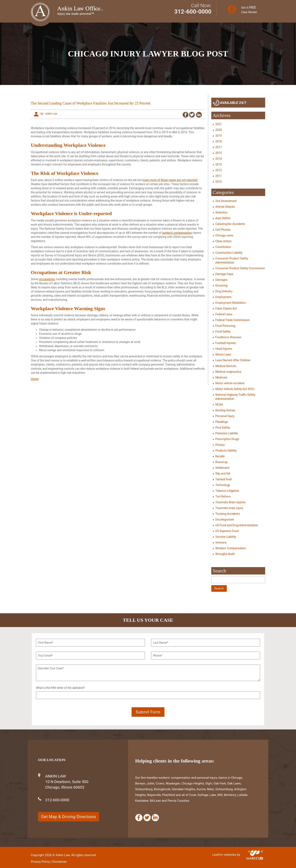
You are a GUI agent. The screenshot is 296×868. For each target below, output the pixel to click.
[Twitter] (147, 818)
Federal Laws (224, 314)
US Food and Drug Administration (237, 525)
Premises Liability (227, 433)
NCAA (219, 405)
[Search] (238, 580)
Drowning (221, 286)
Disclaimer (59, 862)
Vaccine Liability (226, 537)
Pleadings (222, 422)
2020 (219, 130)
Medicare (221, 377)
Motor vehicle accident (230, 383)
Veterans (221, 542)
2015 (219, 153)
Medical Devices (226, 366)
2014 (219, 159)
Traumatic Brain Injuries (231, 502)
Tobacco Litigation (227, 491)
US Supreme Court (227, 531)
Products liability (226, 451)
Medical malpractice (228, 372)
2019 (219, 136)
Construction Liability (229, 253)
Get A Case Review (249, 10)
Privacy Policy (40, 862)
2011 (219, 176)
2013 (219, 164)
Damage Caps (224, 274)
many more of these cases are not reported (170, 180)
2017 (219, 147)
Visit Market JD (255, 851)
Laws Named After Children (233, 360)
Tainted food (223, 479)
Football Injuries (226, 343)
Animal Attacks (225, 207)
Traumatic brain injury (229, 508)
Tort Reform (223, 496)
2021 (219, 124)
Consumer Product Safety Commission (240, 268)
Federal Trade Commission (232, 320)
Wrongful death (225, 554)
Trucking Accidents (228, 514)
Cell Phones (223, 230)
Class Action (223, 241)
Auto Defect (223, 218)
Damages (221, 280)
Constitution (223, 247)
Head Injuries (224, 349)
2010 (219, 182)
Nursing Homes (225, 410)
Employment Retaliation (231, 303)
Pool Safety (223, 428)
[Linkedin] (155, 818)
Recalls (220, 456)
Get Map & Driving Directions (69, 817)
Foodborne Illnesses (228, 337)
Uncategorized (225, 519)
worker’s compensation (177, 233)
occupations (47, 279)
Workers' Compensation (231, 548)
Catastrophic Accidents (230, 224)
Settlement (222, 468)
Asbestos (221, 212)
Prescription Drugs (227, 439)
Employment (223, 297)
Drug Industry (224, 291)
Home (35, 379)
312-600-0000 (193, 12)
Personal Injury (225, 416)
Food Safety (223, 331)
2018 (219, 141)
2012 (219, 170)
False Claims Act (226, 308)
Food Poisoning (225, 326)
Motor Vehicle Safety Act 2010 (235, 389)
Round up (221, 462)
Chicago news (224, 235)
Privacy (220, 445)
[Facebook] (139, 818)
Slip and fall (223, 474)
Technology (223, 485)
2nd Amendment (226, 201)
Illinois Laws (223, 354)
